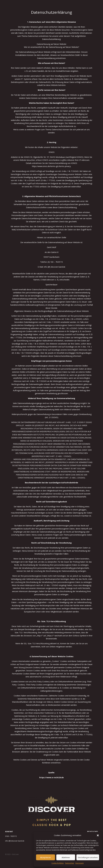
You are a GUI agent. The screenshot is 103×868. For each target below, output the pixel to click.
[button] (98, 835)
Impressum (80, 863)
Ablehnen (66, 857)
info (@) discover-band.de (15, 841)
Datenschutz (70, 863)
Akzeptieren (45, 857)
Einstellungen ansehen (88, 857)
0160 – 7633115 (11, 836)
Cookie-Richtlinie (58, 863)
